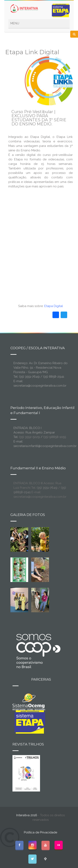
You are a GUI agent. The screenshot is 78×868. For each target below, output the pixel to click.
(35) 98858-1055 (55, 437)
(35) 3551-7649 (47, 488)
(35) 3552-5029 (29, 437)
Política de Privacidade (41, 832)
